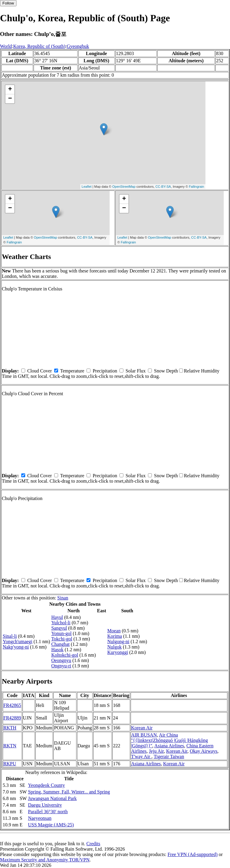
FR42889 (12, 718)
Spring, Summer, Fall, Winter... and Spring (69, 792)
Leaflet (87, 187)
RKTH (10, 728)
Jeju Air (156, 751)
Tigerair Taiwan (169, 756)
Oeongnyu (61, 660)
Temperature (72, 371)
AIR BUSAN (144, 735)
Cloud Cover (40, 371)
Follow (8, 3)
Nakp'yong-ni (16, 647)
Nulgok (114, 647)
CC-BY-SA (163, 187)
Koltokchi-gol (65, 655)
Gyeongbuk (78, 46)
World (6, 46)
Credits (93, 844)
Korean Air (142, 728)
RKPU (10, 764)
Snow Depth (166, 371)
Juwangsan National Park (52, 798)
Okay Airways (204, 751)
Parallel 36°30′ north (48, 812)
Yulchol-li (61, 623)
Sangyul (59, 628)
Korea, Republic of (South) (39, 46)
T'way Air (141, 756)
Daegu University (45, 805)
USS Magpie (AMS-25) (51, 825)
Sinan (63, 598)
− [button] (10, 99)
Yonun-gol (61, 633)
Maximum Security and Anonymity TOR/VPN (45, 860)
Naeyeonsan (40, 818)
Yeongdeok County (46, 785)
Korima (115, 636)
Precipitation (105, 371)
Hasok (57, 650)
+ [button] (10, 90)
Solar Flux (136, 371)
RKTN (10, 746)
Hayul (57, 617)
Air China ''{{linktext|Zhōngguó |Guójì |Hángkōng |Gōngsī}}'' (170, 740)
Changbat (60, 644)
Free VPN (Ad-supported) (192, 854)
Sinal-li (10, 636)
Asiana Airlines (169, 746)
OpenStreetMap (124, 187)
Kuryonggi (118, 652)
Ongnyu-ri (61, 666)
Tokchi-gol (62, 639)
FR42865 (12, 705)
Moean (114, 631)
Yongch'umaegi (18, 641)
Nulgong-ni (118, 641)
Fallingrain (197, 187)
